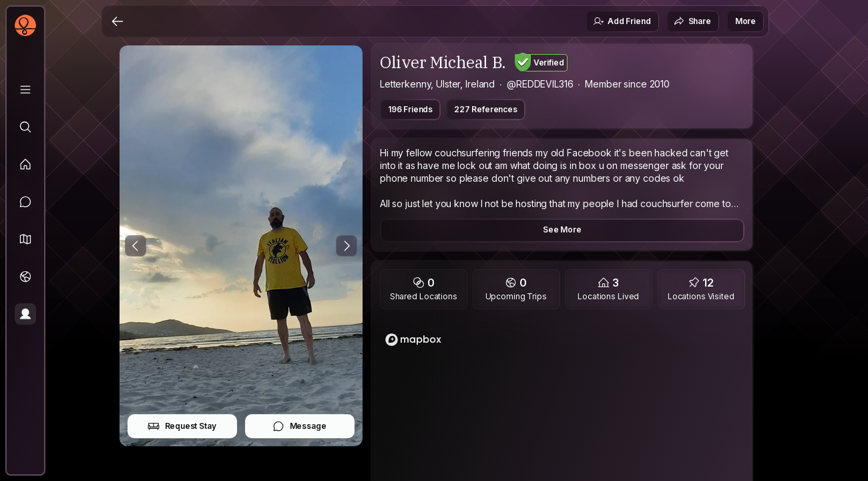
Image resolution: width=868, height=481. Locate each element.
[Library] (25, 90)
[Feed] (25, 164)
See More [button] (562, 229)
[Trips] (25, 277)
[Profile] (25, 314)
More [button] (745, 21)
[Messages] (25, 202)
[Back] (118, 21)
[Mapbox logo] (413, 340)
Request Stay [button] (182, 426)
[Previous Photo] (136, 246)
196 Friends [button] (410, 109)
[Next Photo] (347, 246)
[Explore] (25, 127)
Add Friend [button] (622, 21)
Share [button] (692, 21)
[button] (25, 239)
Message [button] (299, 426)
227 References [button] (486, 109)
